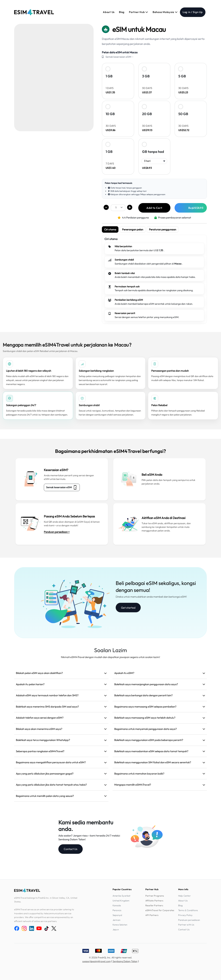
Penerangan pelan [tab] (133, 229)
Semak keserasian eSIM (62, 487)
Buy (196, 208)
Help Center (184, 896)
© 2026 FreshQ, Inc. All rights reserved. (110, 957)
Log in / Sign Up (193, 12)
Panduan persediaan (189, 920)
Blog (122, 12)
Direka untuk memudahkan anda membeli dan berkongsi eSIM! (151, 597)
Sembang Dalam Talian (125, 961)
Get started (128, 608)
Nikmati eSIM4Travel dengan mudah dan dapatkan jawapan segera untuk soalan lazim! (110, 657)
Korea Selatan (120, 925)
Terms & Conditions (188, 910)
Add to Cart (154, 208)
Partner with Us (186, 925)
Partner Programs (155, 896)
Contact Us (71, 849)
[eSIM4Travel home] (34, 12)
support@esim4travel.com (97, 961)
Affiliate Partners (154, 901)
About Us (109, 12)
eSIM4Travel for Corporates (160, 910)
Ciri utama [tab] (110, 229)
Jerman (116, 920)
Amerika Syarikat (122, 896)
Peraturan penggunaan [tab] (163, 229)
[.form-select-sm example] (118, 207)
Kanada (117, 905)
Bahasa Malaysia (165, 12)
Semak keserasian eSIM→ (120, 57)
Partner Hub (139, 12)
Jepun (116, 929)
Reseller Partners (154, 905)
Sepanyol (117, 915)
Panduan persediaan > (57, 532)
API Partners (152, 915)
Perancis (117, 910)
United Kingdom (121, 901)
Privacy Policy (185, 915)
